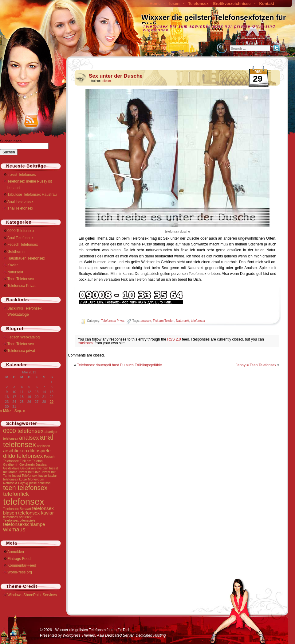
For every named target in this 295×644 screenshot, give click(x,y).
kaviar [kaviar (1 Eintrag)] (43, 476)
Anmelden (16, 552)
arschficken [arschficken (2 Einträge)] (15, 451)
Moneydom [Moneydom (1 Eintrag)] (36, 479)
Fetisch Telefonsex (23, 245)
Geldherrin (16, 252)
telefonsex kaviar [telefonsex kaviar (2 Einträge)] (36, 513)
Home (155, 4)
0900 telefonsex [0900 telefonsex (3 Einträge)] (23, 431)
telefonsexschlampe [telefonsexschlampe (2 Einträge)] (24, 524)
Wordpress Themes (79, 635)
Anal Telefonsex (20, 202)
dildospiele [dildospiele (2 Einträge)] (39, 451)
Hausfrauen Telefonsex (26, 258)
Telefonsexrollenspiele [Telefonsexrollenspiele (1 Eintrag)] (19, 520)
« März (6, 411)
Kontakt (267, 4)
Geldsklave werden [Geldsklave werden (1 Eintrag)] (34, 468)
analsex (146, 321)
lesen (174, 4)
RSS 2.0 (174, 339)
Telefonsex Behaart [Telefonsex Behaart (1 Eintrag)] (17, 509)
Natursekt (183, 321)
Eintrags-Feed (19, 559)
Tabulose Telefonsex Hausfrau (32, 195)
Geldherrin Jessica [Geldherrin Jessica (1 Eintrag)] (33, 465)
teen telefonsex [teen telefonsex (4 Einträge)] (25, 488)
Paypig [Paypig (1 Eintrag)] (23, 483)
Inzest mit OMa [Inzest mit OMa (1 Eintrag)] (29, 472)
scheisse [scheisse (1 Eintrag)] (44, 483)
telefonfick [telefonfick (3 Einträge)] (16, 494)
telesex (107, 81)
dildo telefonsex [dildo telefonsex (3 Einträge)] (23, 456)
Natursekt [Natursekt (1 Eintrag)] (10, 483)
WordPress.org (20, 572)
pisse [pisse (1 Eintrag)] (33, 483)
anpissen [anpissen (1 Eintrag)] (43, 446)
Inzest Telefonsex (22, 175)
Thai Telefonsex (20, 208)
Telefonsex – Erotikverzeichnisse (219, 4)
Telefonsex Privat (113, 321)
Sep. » (20, 411)
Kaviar (13, 265)
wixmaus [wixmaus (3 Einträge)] (14, 529)
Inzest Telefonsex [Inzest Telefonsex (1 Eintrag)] (25, 476)
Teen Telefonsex (21, 279)
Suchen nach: (11, 141)
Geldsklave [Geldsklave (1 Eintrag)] (11, 468)
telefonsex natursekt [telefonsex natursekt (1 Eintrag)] (18, 517)
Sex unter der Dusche (116, 76)
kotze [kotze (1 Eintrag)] (23, 479)
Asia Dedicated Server (115, 635)
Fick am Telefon (163, 321)
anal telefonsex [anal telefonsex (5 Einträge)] (28, 441)
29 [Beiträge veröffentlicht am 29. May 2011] (52, 402)
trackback (86, 343)
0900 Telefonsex (21, 231)
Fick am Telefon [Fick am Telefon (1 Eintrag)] (31, 461)
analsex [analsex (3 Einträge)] (29, 438)
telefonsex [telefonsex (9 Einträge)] (24, 501)
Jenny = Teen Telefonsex (256, 365)
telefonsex (198, 321)
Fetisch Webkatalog (24, 337)
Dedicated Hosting (151, 635)
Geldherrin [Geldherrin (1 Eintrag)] (11, 465)
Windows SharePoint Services (32, 595)
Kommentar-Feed (22, 565)
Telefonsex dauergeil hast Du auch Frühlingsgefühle (120, 365)
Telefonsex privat (21, 351)
